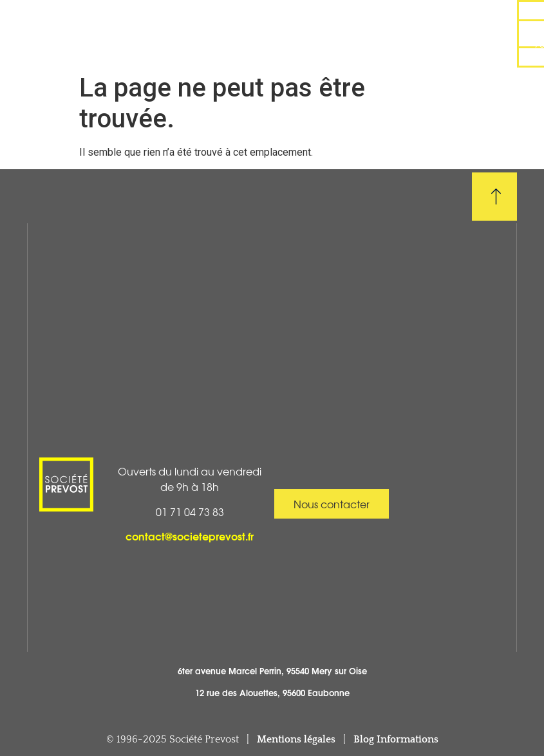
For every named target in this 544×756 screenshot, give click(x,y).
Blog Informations (396, 739)
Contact (400, 46)
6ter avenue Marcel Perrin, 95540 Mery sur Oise (272, 670)
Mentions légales (296, 739)
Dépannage (445, 22)
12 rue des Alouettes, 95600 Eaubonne (272, 692)
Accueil (75, 22)
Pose (320, 22)
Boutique (153, 46)
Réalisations (198, 22)
